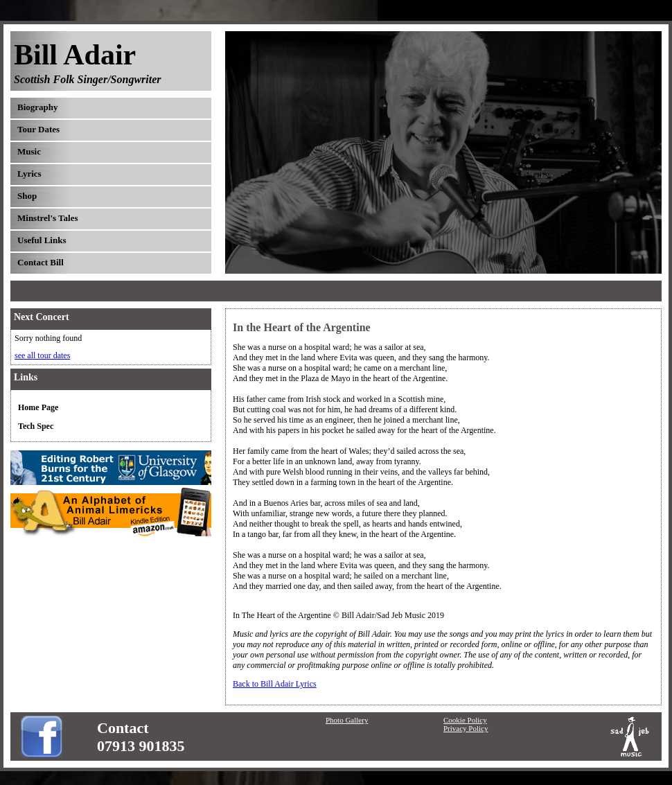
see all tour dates (42, 355)
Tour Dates (38, 129)
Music (29, 151)
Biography (38, 107)
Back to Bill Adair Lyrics (275, 684)
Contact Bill (41, 262)
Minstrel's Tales (48, 218)
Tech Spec (36, 426)
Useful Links (42, 240)
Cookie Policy (465, 720)
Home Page (38, 407)
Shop (27, 196)
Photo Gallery (347, 720)
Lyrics (29, 174)
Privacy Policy (466, 728)
